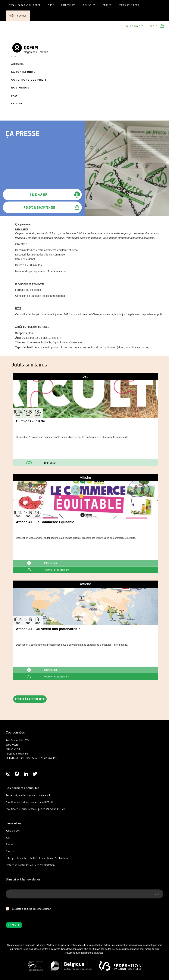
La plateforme (23, 72)
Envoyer (14, 925)
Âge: (18, 338)
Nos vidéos (20, 88)
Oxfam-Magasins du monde (25, 5)
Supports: (21, 333)
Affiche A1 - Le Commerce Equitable (45, 522)
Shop (51, 5)
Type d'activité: (25, 347)
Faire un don (13, 831)
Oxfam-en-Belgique (57, 945)
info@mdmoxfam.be (17, 754)
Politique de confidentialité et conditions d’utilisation (37, 858)
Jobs (8, 838)
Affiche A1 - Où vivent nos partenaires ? (48, 629)
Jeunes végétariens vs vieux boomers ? (28, 795)
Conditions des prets (29, 80)
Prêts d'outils (18, 16)
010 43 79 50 (13, 749)
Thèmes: (21, 342)
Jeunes (107, 5)
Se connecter (135, 26)
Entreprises (68, 5)
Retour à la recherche (30, 699)
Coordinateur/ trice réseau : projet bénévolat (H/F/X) (36, 809)
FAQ (14, 96)
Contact (18, 104)
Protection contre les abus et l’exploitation (30, 865)
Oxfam (107, 945)
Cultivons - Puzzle (30, 421)
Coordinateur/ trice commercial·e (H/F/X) (29, 802)
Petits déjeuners (129, 5)
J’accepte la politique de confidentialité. (31, 909)
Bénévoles (89, 5)
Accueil (18, 64)
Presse (9, 844)
